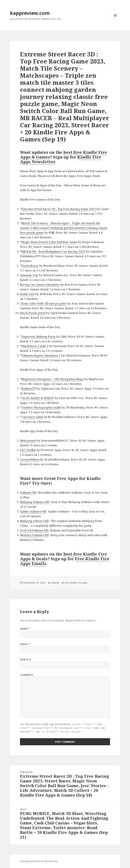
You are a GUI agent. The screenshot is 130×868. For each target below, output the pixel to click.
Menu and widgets (115, 20)
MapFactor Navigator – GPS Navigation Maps (53, 379)
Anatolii (55, 583)
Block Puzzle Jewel (33, 313)
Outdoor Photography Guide (41, 407)
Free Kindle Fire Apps (76, 583)
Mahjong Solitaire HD (35, 502)
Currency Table (32, 417)
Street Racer (30, 266)
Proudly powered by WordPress (39, 861)
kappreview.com (30, 13)
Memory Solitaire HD (34, 535)
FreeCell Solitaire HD (34, 530)
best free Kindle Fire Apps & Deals (63, 556)
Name (25, 629)
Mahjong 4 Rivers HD (34, 521)
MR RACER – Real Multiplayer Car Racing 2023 (53, 251)
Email (25, 644)
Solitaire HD (28, 492)
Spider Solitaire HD (33, 511)
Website (26, 659)
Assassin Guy (29, 275)
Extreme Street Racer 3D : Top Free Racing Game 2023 (59, 209)
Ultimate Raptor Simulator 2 (41, 355)
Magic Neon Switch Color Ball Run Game (49, 242)
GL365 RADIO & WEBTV (38, 398)
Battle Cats (27, 294)
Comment (27, 675)
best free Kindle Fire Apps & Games (63, 155)
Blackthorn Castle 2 (35, 346)
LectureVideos (30, 459)
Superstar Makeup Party (39, 337)
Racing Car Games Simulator (40, 285)
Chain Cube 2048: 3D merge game (43, 303)
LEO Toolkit (28, 450)
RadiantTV (29, 389)
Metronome (28, 440)
